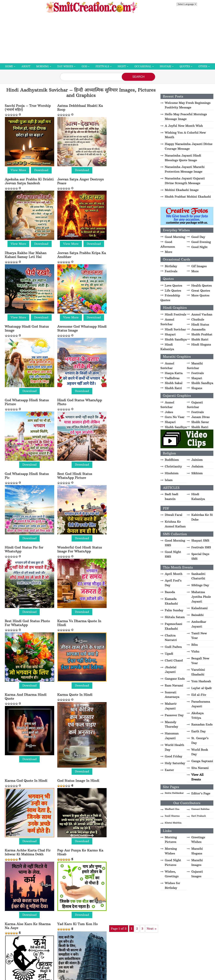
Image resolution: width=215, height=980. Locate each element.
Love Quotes (174, 285)
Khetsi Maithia (173, 823)
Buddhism (172, 460)
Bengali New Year (200, 661)
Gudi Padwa (173, 647)
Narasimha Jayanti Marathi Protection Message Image (185, 169)
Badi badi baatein (172, 497)
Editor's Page (201, 793)
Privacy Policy (150, 901)
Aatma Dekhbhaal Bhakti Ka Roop (79, 108)
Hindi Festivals (176, 314)
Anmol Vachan (202, 314)
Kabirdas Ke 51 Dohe (202, 517)
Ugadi (169, 654)
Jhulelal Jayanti (171, 670)
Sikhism (197, 473)
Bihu (194, 645)
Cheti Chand (174, 660)
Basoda (170, 592)
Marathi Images (197, 862)
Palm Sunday (174, 610)
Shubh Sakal (174, 383)
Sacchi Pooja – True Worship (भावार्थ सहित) (28, 108)
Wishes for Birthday (173, 885)
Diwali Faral (174, 515)
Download (41, 169)
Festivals (102, 66)
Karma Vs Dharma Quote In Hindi (27, 470)
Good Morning (175, 237)
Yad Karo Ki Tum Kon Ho (128, 625)
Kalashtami (199, 608)
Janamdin (198, 329)
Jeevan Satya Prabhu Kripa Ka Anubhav (129, 180)
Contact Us (164, 901)
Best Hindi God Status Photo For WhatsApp (130, 398)
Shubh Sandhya (176, 339)
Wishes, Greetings (172, 874)
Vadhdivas (172, 378)
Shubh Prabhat (202, 334)
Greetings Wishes (198, 840)
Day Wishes (65, 66)
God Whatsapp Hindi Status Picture (129, 253)
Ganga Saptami (202, 761)
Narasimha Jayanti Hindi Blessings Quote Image (183, 158)
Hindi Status (200, 324)
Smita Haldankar (174, 793)
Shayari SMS (200, 540)
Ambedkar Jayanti (199, 624)
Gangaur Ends (175, 679)
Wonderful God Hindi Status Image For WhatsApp (79, 398)
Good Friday (174, 756)
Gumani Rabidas (200, 809)
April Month (174, 574)
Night (122, 66)
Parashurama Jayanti (201, 704)
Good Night (199, 247)
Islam (169, 480)
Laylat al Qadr (201, 688)
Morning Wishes (171, 851)
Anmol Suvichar (167, 322)
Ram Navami (174, 685)
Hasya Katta (174, 373)
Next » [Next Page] (99, 707)
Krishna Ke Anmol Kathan (175, 524)
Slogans (197, 388)
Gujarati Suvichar (195, 405)
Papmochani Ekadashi (174, 626)
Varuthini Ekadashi (198, 672)
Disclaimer (116, 901)
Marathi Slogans (197, 851)
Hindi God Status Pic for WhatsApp (24, 398)
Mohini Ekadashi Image (182, 190)
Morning (42, 66)
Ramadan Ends (202, 724)
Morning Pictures (171, 840)
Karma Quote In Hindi (125, 468)
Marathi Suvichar (195, 366)
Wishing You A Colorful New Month (185, 135)
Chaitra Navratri (171, 638)
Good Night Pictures (173, 862)
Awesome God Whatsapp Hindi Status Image (76, 253)
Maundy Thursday (171, 724)
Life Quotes (173, 291)
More (169, 252)
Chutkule (198, 319)
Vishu (195, 651)
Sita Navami (200, 768)
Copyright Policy (132, 901)
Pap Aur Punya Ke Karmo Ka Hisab (28, 627)
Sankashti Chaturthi (198, 576)
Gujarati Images (197, 874)
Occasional (143, 66)
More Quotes (200, 295)
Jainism (197, 460)
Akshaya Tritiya (197, 715)
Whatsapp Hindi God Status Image (27, 253)
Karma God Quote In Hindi (26, 553)
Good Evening (201, 242)
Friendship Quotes (170, 298)
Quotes (185, 66)
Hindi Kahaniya (167, 347)
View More (18, 169)
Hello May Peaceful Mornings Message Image (186, 117)
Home (9, 66)
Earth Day (198, 731)
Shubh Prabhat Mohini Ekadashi (188, 197)
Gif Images (199, 266)
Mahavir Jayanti (171, 706)
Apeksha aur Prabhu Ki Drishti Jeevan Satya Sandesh (131, 108)
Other (203, 66)
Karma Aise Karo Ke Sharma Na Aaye (79, 627)
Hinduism (172, 473)
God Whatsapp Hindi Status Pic (78, 325)
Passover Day (174, 715)
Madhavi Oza (172, 809)
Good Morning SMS (175, 543)
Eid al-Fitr (199, 695)
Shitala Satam (175, 617)
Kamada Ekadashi (171, 601)
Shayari (166, 66)
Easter (169, 770)
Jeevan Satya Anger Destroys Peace (28, 180)
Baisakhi (197, 615)
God (84, 66)
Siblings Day (200, 585)
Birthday (171, 266)
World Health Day (174, 747)
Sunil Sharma (172, 816)
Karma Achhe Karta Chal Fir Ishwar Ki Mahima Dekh (130, 555)
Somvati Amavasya (172, 695)
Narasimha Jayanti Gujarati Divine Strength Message (185, 181)
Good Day (198, 237)
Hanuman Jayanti (172, 736)
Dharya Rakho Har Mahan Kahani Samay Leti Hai (77, 180)
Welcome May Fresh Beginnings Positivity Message (188, 105)
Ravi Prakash (199, 816)
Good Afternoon (168, 244)
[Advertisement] (108, 39)
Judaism (197, 466)
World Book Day (200, 752)
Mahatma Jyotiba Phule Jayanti (201, 597)
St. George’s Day (200, 740)
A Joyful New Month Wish (184, 126)
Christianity (173, 466)
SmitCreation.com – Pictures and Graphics (88, 901)
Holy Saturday (175, 763)
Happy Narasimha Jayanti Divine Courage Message (189, 146)
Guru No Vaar (175, 417)
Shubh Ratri (200, 339)
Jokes (169, 412)
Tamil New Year (199, 636)
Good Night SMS (173, 554)
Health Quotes (201, 285)
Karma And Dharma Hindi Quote (77, 470)
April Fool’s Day (173, 583)
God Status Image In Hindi (77, 553)
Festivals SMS (201, 547)
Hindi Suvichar (175, 329)
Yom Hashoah (201, 681)
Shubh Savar (200, 422)
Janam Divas (200, 417)
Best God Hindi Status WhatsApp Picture (125, 325)
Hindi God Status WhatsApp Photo (27, 325)
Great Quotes (201, 291)
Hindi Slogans (201, 344)
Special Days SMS (200, 556)
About (26, 66)
